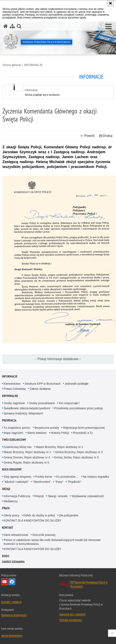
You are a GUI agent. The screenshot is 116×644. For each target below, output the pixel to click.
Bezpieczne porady (47, 428)
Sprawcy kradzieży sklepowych (23, 413)
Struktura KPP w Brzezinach (43, 384)
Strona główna (12, 65)
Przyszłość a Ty (83, 433)
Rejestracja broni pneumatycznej (84, 428)
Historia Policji (60, 433)
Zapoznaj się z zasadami (72, 614)
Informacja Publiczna (17, 496)
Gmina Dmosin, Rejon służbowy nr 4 (27, 457)
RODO (6, 556)
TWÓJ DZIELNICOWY (14, 440)
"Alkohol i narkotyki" (16, 482)
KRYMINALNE (10, 396)
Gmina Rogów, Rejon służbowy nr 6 (26, 463)
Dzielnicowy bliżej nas (18, 447)
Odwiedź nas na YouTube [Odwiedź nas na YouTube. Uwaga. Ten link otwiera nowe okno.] (5, 582)
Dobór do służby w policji (39, 515)
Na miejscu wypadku (96, 477)
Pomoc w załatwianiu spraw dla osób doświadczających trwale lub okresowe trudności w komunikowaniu (52, 542)
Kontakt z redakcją (11, 602)
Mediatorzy (11, 501)
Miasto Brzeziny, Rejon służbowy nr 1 (59, 447)
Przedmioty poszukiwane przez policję (79, 408)
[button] (109, 27)
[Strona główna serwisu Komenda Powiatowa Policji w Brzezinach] (6, 26)
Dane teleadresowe (16, 535)
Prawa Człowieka (15, 389)
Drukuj (106, 136)
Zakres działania (40, 389)
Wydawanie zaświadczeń (88, 496)
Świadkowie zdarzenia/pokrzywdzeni (27, 408)
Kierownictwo (12, 384)
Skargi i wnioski (58, 496)
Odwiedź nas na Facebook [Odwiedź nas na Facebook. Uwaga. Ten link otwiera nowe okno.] (12, 582)
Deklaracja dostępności (14, 615)
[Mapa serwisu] (12, 26)
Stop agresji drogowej (18, 477)
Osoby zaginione (14, 403)
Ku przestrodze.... (67, 477)
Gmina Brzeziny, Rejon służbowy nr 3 (79, 452)
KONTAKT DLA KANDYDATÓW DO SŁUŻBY (33, 520)
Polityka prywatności (71, 620)
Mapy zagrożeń (14, 433)
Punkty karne (44, 477)
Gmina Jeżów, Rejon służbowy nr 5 (76, 457)
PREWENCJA (9, 420)
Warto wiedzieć (37, 433)
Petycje (39, 496)
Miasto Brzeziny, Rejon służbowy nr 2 (27, 452)
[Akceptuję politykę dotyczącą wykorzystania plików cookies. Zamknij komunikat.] (110, 3)
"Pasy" (59, 482)
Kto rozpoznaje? (69, 403)
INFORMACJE (33, 65)
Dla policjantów (69, 515)
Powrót (88, 136)
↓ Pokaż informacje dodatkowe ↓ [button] (58, 359)
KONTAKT (8, 528)
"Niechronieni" (42, 482)
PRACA (6, 508)
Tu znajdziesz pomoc (17, 428)
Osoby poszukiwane (42, 403)
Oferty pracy (11, 515)
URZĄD (6, 489)
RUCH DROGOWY (12, 469)
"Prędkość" (74, 482)
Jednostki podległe (77, 384)
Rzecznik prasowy (44, 535)
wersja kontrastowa (12, 635)
